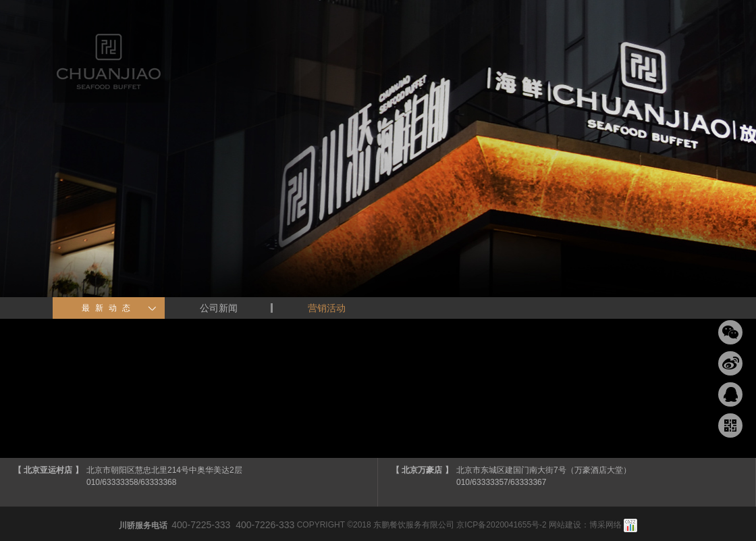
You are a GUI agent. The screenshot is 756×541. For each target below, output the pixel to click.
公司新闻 (219, 308)
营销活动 (327, 308)
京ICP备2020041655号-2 (501, 525)
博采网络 (605, 525)
